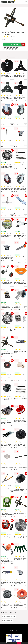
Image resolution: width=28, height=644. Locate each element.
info (12, 79)
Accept (19, 643)
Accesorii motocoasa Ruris (9, 616)
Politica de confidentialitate (19, 629)
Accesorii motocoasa (7, 620)
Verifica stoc (17, 44)
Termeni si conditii (7, 629)
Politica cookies (14, 631)
